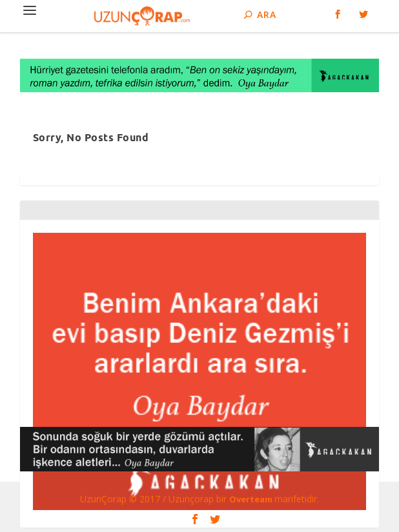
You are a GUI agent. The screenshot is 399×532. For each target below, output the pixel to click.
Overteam (252, 499)
